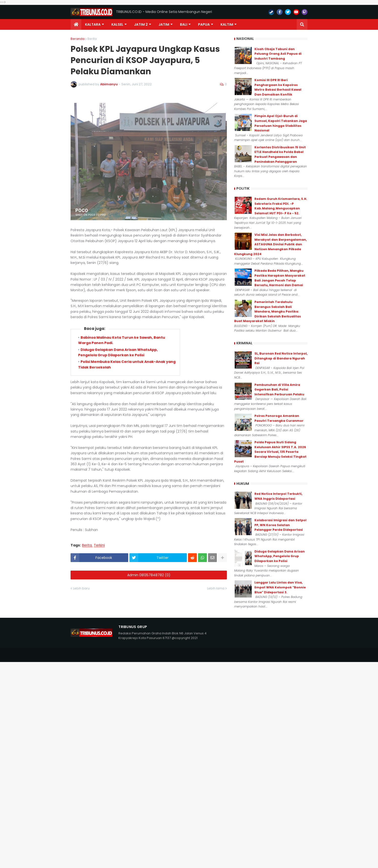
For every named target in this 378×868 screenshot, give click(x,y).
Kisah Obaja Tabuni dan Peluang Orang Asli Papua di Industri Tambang (278, 54)
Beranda (78, 39)
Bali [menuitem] (184, 24)
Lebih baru (81, 588)
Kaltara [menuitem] (93, 24)
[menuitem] (76, 24)
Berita (92, 39)
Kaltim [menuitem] (227, 24)
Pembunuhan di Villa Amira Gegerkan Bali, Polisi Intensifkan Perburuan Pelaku (279, 390)
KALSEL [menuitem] (117, 24)
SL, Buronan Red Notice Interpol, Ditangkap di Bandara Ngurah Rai (281, 358)
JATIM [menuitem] (164, 24)
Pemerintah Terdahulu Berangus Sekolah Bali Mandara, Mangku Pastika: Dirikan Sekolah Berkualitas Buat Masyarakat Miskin (268, 311)
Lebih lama (216, 588)
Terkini (99, 545)
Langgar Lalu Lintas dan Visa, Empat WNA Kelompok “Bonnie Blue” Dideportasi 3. (280, 587)
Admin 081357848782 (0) (149, 575)
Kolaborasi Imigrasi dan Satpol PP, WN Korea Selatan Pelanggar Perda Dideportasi (280, 525)
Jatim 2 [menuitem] (141, 24)
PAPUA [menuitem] (204, 24)
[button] (302, 24)
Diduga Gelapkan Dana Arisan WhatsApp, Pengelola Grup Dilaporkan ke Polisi (280, 556)
